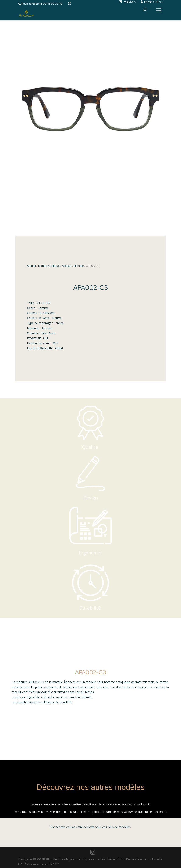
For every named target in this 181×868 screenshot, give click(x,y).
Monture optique (49, 266)
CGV (120, 859)
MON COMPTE (151, 2)
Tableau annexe (36, 864)
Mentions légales (64, 859)
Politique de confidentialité (97, 859)
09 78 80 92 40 (52, 4)
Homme (79, 266)
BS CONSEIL (41, 859)
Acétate (67, 266)
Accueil (31, 266)
